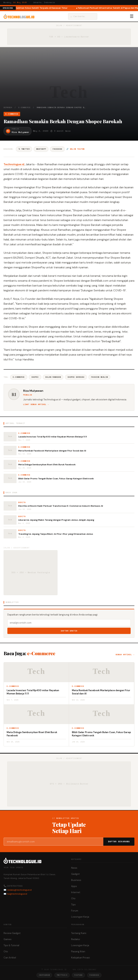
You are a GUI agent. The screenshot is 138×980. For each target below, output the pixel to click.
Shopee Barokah (76, 377)
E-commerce (19, 377)
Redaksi (76, 939)
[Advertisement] (69, 79)
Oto (73, 898)
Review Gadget (12, 933)
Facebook (57, 149)
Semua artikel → (125, 655)
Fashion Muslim (99, 377)
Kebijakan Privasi (80, 958)
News (74, 868)
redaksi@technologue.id (19, 890)
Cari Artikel (10, 958)
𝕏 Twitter (24, 149)
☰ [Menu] (132, 16)
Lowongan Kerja (80, 917)
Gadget (75, 874)
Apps (74, 886)
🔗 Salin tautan (75, 149)
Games (8, 939)
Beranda (8, 107)
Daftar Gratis (69, 631)
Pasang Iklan (78, 951)
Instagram (44, 975)
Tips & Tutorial (11, 945)
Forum (75, 911)
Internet (76, 892)
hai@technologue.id (17, 894)
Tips (73, 905)
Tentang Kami (79, 933)
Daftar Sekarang (119, 842)
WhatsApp (41, 149)
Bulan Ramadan (53, 377)
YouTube (78, 975)
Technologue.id (14, 164)
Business (76, 880)
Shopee (35, 377)
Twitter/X (62, 975)
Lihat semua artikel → (36, 404)
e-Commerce (24, 107)
